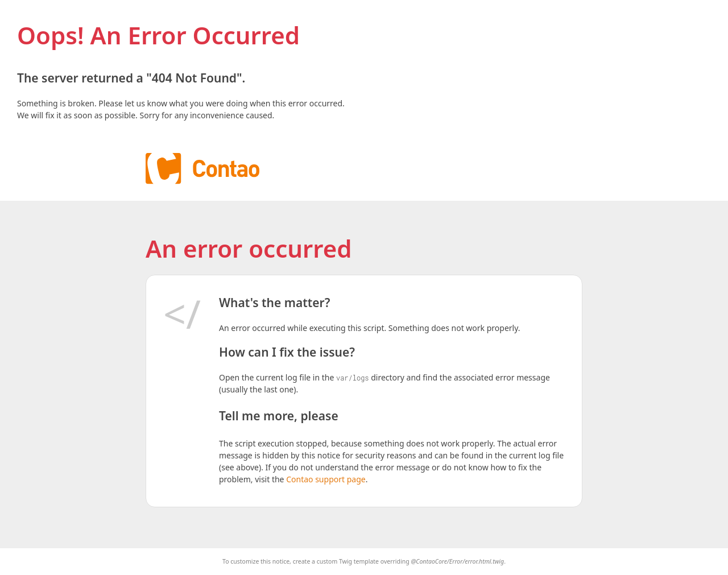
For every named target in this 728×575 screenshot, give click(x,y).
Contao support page (326, 479)
